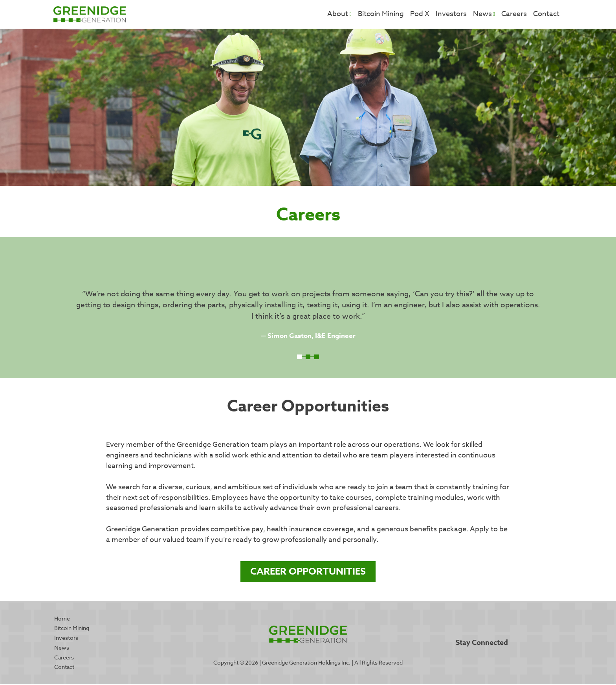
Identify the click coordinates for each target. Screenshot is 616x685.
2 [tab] (308, 358)
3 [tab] (317, 358)
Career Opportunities (308, 572)
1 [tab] (299, 358)
